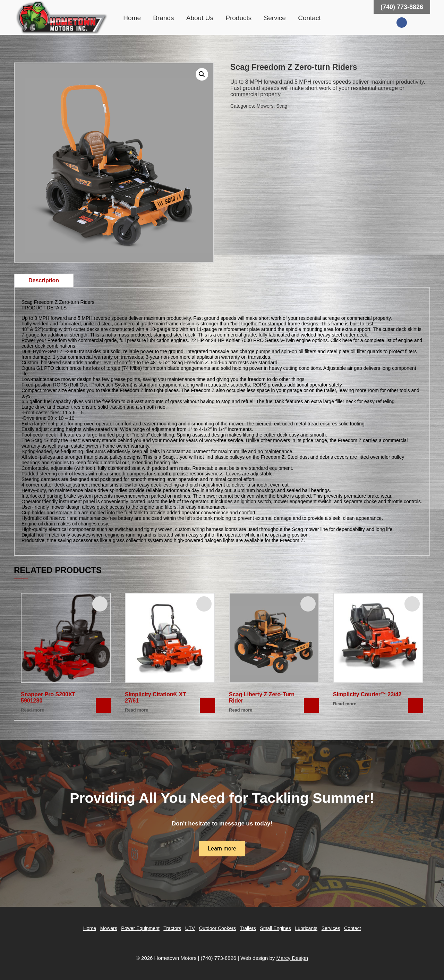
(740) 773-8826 (402, 7)
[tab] (44, 281)
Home (132, 18)
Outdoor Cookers (217, 928)
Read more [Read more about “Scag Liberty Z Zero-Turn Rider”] (241, 710)
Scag (282, 106)
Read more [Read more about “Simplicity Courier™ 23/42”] (345, 704)
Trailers (248, 928)
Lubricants (306, 928)
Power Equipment (140, 928)
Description (44, 280)
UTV (190, 928)
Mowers (265, 106)
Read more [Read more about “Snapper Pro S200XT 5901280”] (32, 710)
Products (238, 18)
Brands (163, 18)
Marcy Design (292, 958)
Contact (309, 18)
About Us (200, 18)
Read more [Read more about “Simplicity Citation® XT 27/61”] (136, 710)
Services (331, 928)
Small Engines (275, 928)
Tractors (172, 928)
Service (275, 18)
